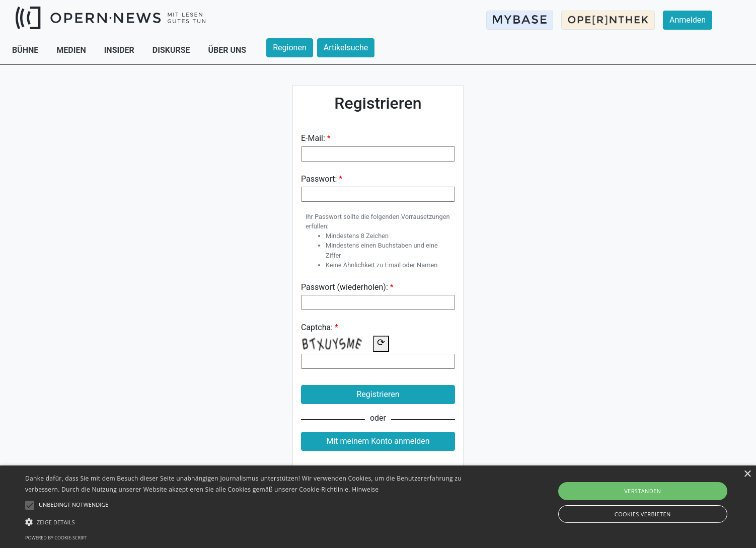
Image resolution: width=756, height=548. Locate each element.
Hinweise (365, 489)
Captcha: (317, 327)
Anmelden (688, 20)
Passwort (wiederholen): (345, 287)
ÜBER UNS (228, 50)
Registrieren (378, 394)
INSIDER (120, 50)
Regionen (290, 48)
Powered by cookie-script (56, 538)
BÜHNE (26, 50)
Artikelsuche (346, 48)
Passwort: (319, 179)
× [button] (747, 474)
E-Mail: (313, 138)
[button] (254, 522)
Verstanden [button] (642, 491)
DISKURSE (172, 50)
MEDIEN (72, 50)
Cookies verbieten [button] (643, 514)
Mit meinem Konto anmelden (378, 441)
